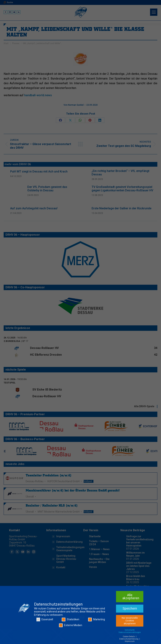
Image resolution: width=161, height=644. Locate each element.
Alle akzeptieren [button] (131, 619)
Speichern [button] (130, 630)
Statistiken (70, 642)
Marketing (97, 642)
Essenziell (45, 642)
